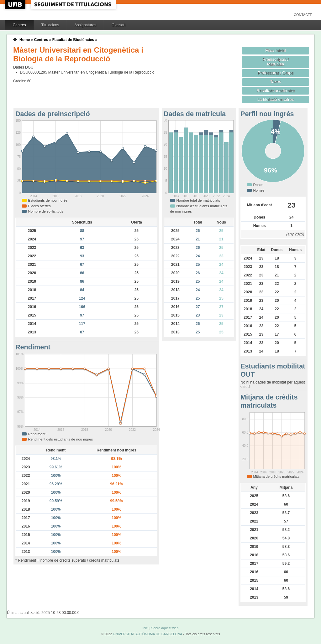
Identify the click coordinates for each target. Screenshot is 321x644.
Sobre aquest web (165, 628)
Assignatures (85, 25)
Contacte (303, 15)
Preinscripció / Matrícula (276, 62)
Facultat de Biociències (73, 40)
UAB (16, 5)
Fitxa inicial (275, 51)
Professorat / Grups (276, 73)
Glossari (118, 25)
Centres (19, 25)
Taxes (276, 82)
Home (25, 40)
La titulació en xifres (276, 99)
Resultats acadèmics (276, 91)
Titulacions (50, 25)
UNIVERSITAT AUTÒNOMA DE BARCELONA (147, 634)
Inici (145, 628)
